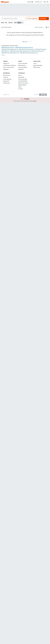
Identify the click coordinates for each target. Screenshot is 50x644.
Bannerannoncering (23, 83)
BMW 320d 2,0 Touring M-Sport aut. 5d (10, 49)
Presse (20, 75)
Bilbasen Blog (37, 67)
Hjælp (20, 87)
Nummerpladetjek (23, 67)
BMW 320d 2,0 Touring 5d (41, 49)
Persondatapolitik (23, 79)
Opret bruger (6, 83)
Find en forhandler (23, 63)
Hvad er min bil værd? (9, 67)
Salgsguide (6, 69)
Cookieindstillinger (23, 81)
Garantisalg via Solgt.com (10, 65)
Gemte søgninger (7, 79)
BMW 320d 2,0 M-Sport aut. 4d (38, 51)
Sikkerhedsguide (22, 85)
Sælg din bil (6, 63)
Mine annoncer (7, 75)
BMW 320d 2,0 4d (5, 51)
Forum (35, 63)
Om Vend (21, 89)
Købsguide (21, 69)
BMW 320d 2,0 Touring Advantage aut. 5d (10, 53)
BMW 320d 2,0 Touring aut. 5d (8, 47)
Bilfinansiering (22, 65)
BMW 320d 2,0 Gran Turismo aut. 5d (27, 49)
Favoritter (6, 77)
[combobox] (13, 19)
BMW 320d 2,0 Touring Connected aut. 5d (29, 53)
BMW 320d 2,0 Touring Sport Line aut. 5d (24, 47)
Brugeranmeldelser (38, 65)
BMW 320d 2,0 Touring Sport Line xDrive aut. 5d (20, 51)
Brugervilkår (21, 77)
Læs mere (35, 101)
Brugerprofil (6, 81)
